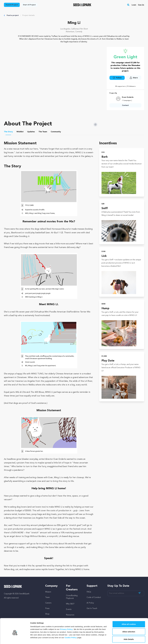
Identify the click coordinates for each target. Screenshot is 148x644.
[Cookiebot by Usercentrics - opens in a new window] (15, 640)
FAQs (89, 592)
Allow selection (129, 621)
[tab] (8, 132)
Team (47, 597)
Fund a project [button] (12, 5)
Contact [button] (125, 105)
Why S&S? (70, 604)
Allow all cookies (129, 614)
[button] (128, 5)
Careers (48, 603)
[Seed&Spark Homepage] (82, 5)
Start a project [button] (29, 5)
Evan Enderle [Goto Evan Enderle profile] (128, 97)
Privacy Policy (66, 619)
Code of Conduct (94, 597)
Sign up (141, 5)
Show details (121, 639)
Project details (28, 15)
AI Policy (90, 603)
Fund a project (13, 15)
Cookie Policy (71, 627)
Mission (48, 592)
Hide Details (129, 629)
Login (134, 5)
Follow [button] (117, 78)
